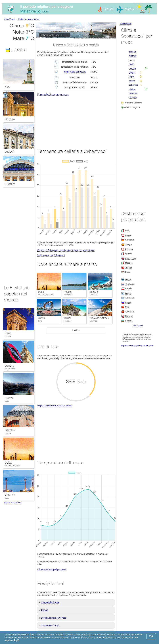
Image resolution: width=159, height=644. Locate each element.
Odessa (10, 119)
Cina (127, 307)
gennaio (133, 52)
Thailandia (130, 284)
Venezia (10, 495)
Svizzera (129, 249)
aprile (132, 64)
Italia (7, 401)
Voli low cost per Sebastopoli (51, 255)
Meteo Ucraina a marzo (29, 19)
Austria (128, 235)
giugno (132, 72)
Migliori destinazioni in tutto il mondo (55, 406)
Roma (9, 398)
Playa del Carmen (99, 318)
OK (151, 636)
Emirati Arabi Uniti (13, 466)
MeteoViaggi (9, 19)
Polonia (129, 289)
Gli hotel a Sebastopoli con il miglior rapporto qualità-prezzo (66, 250)
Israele (128, 293)
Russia (128, 302)
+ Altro (76, 330)
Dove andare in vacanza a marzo (53, 94)
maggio (132, 68)
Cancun (94, 292)
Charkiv (10, 184)
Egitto (128, 272)
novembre (134, 93)
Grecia (128, 279)
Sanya (42, 318)
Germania (130, 240)
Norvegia (129, 316)
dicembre (133, 97)
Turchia (8, 433)
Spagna (129, 244)
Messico (129, 263)
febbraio (133, 56)
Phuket (68, 292)
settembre (134, 85)
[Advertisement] (76, 119)
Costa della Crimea (50, 602)
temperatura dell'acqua (75, 72)
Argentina (130, 298)
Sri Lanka (129, 312)
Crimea (45, 610)
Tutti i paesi (138, 326)
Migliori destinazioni (13, 503)
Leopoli (9, 151)
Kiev (7, 87)
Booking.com (125, 24)
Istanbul (10, 430)
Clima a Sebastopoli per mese (52, 569)
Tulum (67, 318)
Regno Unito (10, 369)
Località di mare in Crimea (54, 618)
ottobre (132, 89)
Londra (9, 365)
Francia (8, 336)
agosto (132, 81)
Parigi (8, 333)
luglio (131, 77)
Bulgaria (129, 321)
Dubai (41, 292)
